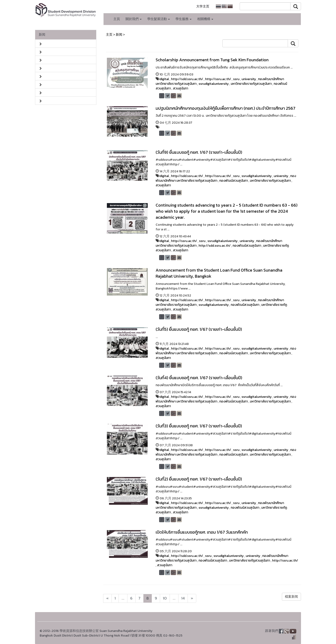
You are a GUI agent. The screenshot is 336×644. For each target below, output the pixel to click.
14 (183, 598)
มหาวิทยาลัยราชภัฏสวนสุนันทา (251, 84)
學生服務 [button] (184, 19)
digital (164, 79)
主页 (109, 35)
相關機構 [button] (205, 19)
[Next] (107, 598)
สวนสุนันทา (180, 88)
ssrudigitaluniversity (214, 84)
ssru (236, 79)
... (123, 598)
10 (165, 598)
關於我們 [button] (134, 19)
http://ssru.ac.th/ (218, 79)
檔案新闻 (291, 597)
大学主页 (203, 6)
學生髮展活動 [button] (159, 19)
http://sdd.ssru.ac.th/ (187, 79)
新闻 (42, 35)
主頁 (117, 19)
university (249, 79)
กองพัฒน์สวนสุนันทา (234, 181)
